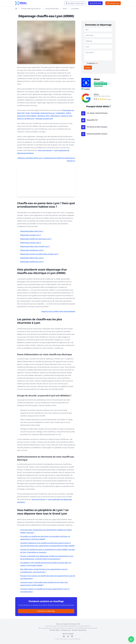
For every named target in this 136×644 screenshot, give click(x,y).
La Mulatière (60, 113)
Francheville (35, 113)
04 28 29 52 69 (95, 3)
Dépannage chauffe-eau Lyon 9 (32, 262)
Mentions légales (68, 634)
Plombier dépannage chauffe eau (31, 9)
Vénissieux (41, 116)
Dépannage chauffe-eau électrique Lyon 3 (36, 239)
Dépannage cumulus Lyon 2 (31, 235)
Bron (48, 116)
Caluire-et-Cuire (66, 116)
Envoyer (88, 68)
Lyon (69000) (75, 9)
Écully (28, 113)
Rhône (65, 9)
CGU (97, 63)
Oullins (68, 113)
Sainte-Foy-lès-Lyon (48, 113)
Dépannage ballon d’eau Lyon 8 (32, 258)
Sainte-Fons (22, 116)
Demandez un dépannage (46, 611)
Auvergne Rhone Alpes (52, 9)
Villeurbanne (55, 116)
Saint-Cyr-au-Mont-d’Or (26, 119)
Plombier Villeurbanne (79, 630)
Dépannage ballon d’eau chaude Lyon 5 (35, 246)
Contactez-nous (113, 3)
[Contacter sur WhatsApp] (131, 639)
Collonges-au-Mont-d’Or (44, 119)
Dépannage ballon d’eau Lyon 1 (32, 231)
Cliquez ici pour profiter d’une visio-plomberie (58, 311)
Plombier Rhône (55, 630)
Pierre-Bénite (32, 116)
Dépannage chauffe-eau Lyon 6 (32, 250)
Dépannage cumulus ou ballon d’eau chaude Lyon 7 (39, 254)
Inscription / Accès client (75, 3)
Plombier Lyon (66, 630)
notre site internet (45, 150)
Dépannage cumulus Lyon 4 (31, 243)
